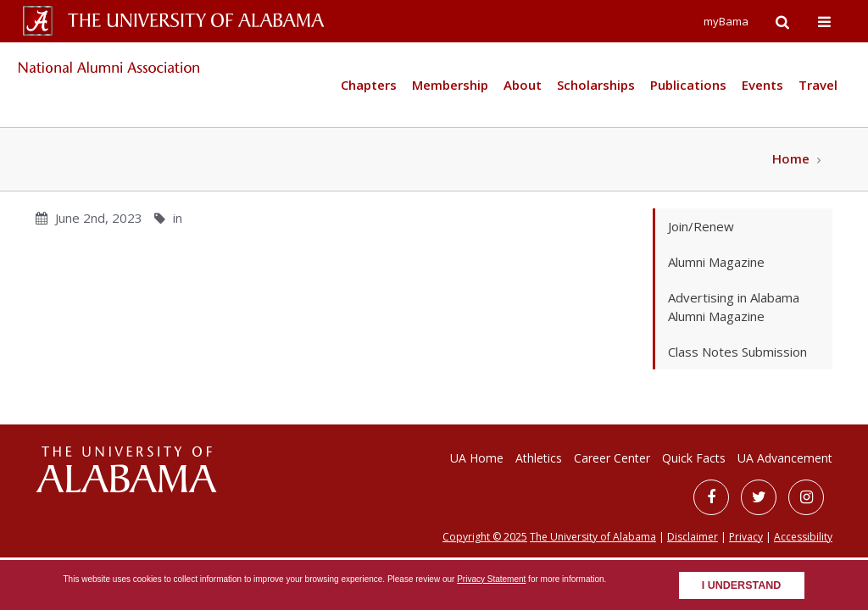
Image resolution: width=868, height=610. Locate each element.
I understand (742, 585)
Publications (688, 85)
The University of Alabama (593, 537)
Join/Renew (701, 226)
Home (791, 158)
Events (762, 85)
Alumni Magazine (716, 262)
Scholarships (596, 85)
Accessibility (803, 537)
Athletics (539, 458)
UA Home (477, 458)
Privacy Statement (491, 579)
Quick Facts (694, 458)
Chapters (369, 85)
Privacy (746, 537)
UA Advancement (785, 458)
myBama (726, 21)
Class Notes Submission (737, 352)
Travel (818, 85)
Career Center (612, 458)
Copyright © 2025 (485, 537)
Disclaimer (693, 537)
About (523, 85)
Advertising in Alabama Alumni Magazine (734, 307)
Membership (450, 85)
